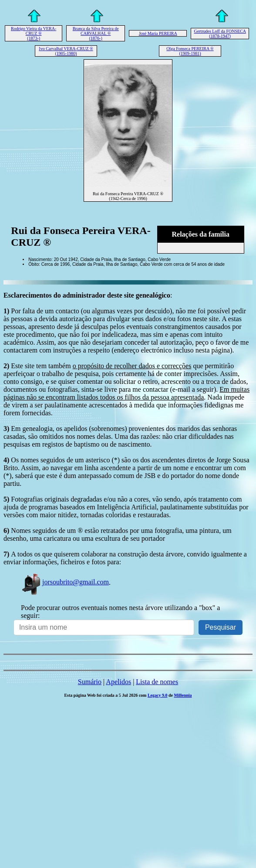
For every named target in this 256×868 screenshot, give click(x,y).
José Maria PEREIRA (158, 33)
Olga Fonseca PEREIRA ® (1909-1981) (190, 51)
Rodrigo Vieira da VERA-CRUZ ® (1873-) (34, 33)
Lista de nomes (157, 682)
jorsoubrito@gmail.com (65, 582)
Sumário (90, 682)
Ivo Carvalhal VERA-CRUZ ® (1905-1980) (66, 51)
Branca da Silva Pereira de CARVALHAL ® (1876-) (96, 33)
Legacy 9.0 (158, 695)
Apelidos (118, 682)
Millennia (183, 695)
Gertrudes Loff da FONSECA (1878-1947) (220, 34)
